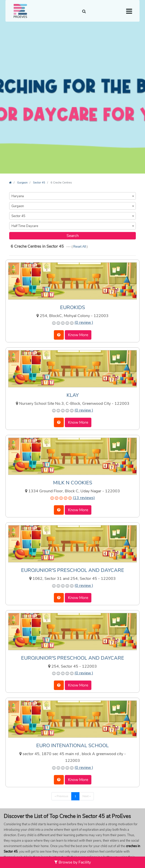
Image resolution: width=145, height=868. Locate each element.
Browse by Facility (73, 862)
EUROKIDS (72, 307)
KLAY (73, 395)
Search (73, 236)
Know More (78, 335)
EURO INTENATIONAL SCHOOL (72, 746)
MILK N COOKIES (73, 483)
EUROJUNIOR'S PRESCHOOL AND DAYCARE (73, 570)
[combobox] (72, 196)
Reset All (80, 247)
